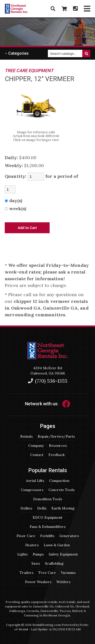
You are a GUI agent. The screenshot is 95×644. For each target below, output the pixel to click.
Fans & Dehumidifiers (48, 527)
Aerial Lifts (35, 481)
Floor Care (26, 536)
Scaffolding (54, 563)
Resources (58, 446)
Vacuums (68, 573)
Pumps (38, 554)
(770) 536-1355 (48, 381)
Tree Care (47, 573)
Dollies (26, 508)
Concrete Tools (61, 490)
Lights (22, 554)
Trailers (27, 573)
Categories (17, 53)
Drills (42, 508)
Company (36, 446)
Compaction (59, 481)
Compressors (32, 490)
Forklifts (47, 536)
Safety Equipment (63, 554)
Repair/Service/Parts (56, 436)
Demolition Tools (48, 499)
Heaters (32, 545)
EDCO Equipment (47, 517)
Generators (69, 536)
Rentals (26, 436)
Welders (63, 582)
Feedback (57, 455)
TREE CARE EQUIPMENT (29, 70)
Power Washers (38, 582)
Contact (37, 455)
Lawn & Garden (57, 545)
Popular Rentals (48, 470)
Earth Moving (63, 508)
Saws (36, 563)
